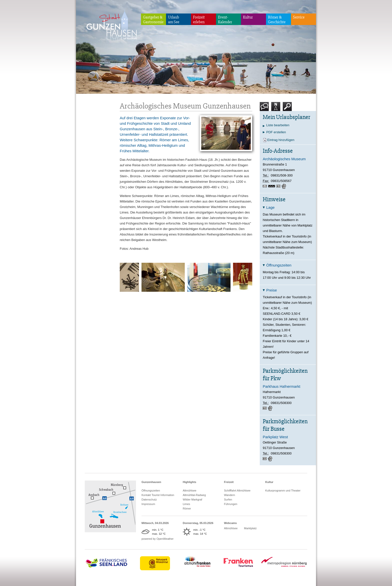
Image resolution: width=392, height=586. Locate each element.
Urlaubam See (174, 20)
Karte (276, 108)
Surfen (228, 499)
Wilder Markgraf (192, 499)
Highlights (189, 482)
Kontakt (265, 108)
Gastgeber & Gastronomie (153, 20)
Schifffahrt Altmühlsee (237, 490)
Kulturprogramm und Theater (283, 490)
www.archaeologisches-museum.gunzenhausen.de (272, 187)
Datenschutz (149, 499)
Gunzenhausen (151, 482)
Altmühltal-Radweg (194, 495)
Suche (287, 108)
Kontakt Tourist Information (158, 495)
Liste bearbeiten (278, 125)
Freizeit (229, 482)
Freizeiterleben (199, 20)
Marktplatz (250, 528)
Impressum (148, 504)
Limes (186, 504)
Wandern (229, 495)
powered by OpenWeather (157, 539)
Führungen (231, 504)
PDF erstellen (276, 132)
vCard (279, 186)
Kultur (248, 17)
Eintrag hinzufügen (281, 140)
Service (299, 17)
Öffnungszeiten (151, 490)
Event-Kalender (225, 20)
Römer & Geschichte (277, 20)
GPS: (284, 186)
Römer (187, 508)
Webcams (230, 523)
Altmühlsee (189, 490)
